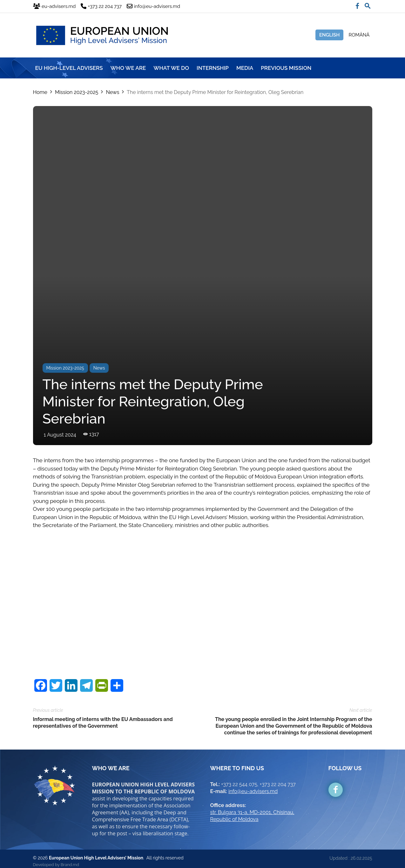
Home (40, 92)
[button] (368, 4)
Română (359, 35)
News (112, 92)
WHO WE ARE (128, 68)
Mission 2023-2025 (77, 92)
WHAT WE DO (171, 68)
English (330, 35)
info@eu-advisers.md (253, 786)
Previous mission (286, 68)
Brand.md (70, 860)
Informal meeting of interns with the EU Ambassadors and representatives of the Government (103, 718)
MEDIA (245, 68)
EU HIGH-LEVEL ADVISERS (69, 68)
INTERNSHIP (213, 68)
